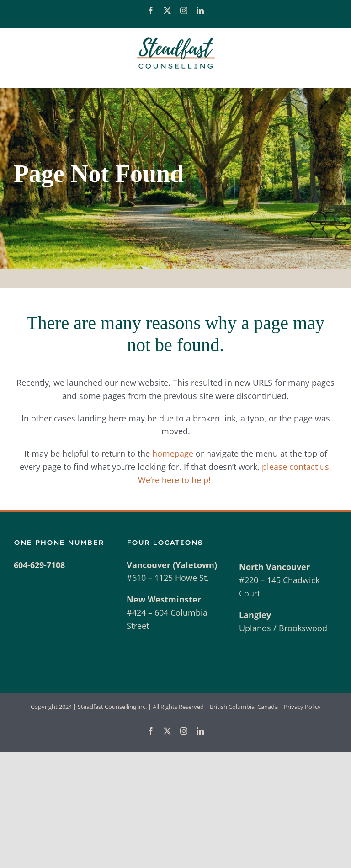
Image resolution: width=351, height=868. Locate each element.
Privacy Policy (302, 707)
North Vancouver (274, 567)
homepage (173, 453)
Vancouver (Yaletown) (172, 565)
